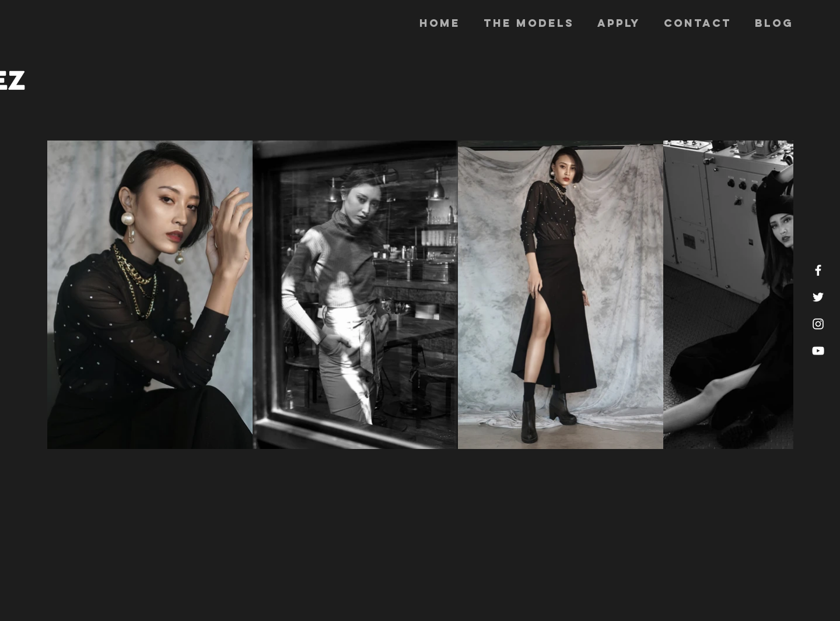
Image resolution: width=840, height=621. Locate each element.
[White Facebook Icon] (818, 270)
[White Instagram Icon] (818, 324)
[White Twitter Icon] (818, 297)
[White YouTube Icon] (818, 351)
